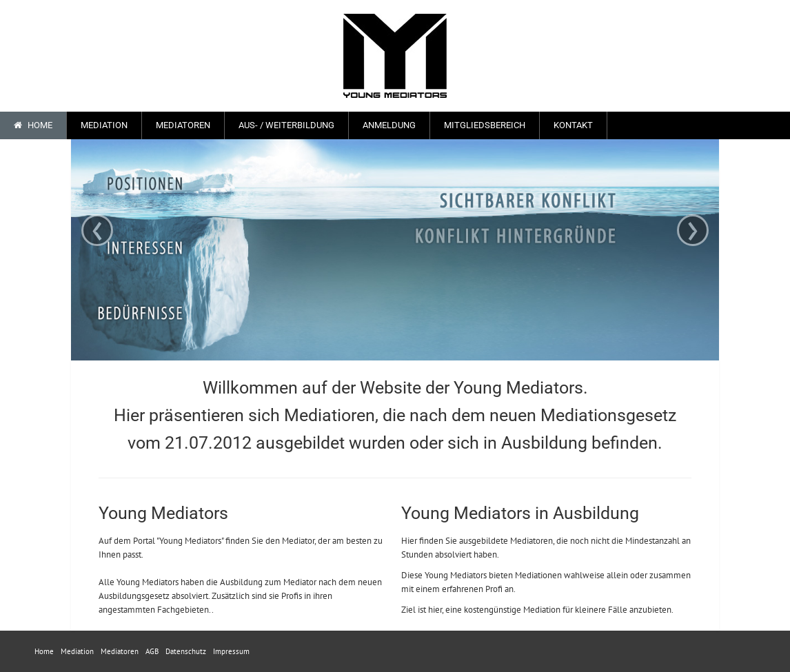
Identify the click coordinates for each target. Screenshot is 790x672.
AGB (152, 651)
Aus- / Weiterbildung (286, 125)
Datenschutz (186, 651)
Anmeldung (389, 125)
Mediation (104, 125)
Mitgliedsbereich (485, 125)
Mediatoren (183, 125)
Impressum (231, 651)
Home (33, 125)
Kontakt (573, 125)
